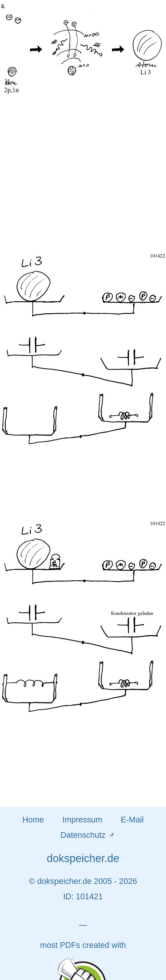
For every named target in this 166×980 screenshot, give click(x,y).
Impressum (82, 820)
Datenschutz (83, 835)
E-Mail (132, 820)
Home (33, 820)
